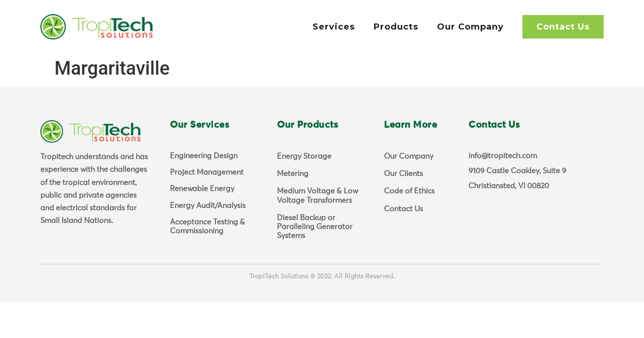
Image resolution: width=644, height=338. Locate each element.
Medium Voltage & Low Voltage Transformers (318, 196)
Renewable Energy (202, 189)
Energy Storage (304, 156)
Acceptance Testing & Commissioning (207, 227)
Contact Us (563, 27)
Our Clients (403, 174)
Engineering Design (204, 156)
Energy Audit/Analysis (208, 206)
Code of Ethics (409, 191)
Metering (293, 174)
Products (396, 27)
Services (334, 27)
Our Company (470, 27)
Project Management (207, 172)
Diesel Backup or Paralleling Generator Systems (315, 227)
